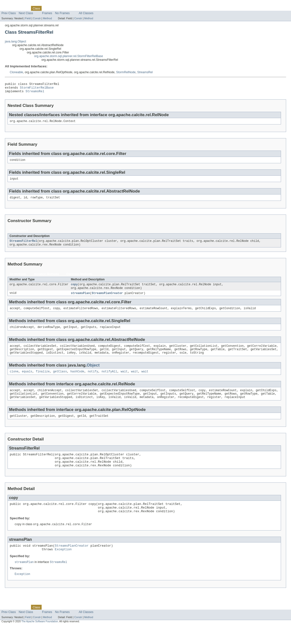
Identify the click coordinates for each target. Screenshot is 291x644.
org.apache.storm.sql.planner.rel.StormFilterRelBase (68, 56)
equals (27, 380)
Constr (37, 18)
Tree (56, 8)
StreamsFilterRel (23, 245)
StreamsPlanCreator (107, 299)
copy (74, 290)
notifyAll (109, 380)
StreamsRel (145, 72)
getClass (60, 380)
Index (83, 8)
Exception (63, 567)
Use (47, 8)
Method (47, 18)
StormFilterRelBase (37, 89)
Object (93, 373)
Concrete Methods (79, 279)
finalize (43, 380)
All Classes (86, 13)
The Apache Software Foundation (40, 640)
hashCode (77, 380)
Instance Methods (46, 279)
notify (93, 380)
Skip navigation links (13, 4)
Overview (8, 8)
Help (93, 8)
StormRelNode (126, 72)
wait (124, 380)
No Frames (62, 13)
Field (28, 18)
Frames (47, 13)
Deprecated (69, 8)
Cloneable (16, 72)
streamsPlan (80, 299)
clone (14, 380)
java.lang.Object (15, 41)
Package (23, 8)
